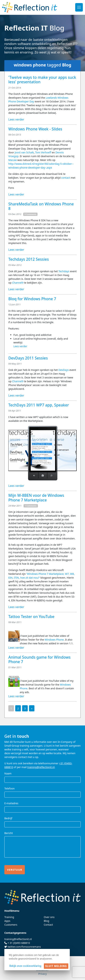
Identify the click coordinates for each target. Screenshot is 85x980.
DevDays (64, 370)
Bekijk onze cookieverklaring (25, 966)
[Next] (32, 708)
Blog (47, 921)
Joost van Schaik (24, 152)
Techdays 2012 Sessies (29, 259)
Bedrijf (8, 818)
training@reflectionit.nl (41, 767)
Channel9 (18, 283)
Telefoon (10, 788)
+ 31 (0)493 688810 (19, 943)
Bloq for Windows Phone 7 (32, 299)
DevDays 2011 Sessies (28, 358)
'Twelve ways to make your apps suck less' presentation (42, 80)
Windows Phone (54, 640)
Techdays (64, 271)
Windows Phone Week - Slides (35, 129)
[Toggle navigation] (79, 7)
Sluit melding (56, 966)
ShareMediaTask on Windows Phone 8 (41, 206)
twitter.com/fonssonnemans (24, 947)
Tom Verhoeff (43, 152)
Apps (7, 921)
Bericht (9, 833)
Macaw (13, 160)
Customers (11, 925)
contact (66, 178)
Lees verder (16, 119)
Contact (48, 925)
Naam (8, 773)
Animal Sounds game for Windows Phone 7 (39, 659)
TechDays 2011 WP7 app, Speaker (39, 405)
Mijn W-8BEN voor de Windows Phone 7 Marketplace (36, 498)
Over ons (49, 917)
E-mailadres (11, 803)
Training (9, 917)
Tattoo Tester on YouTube (31, 617)
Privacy (42, 974)
